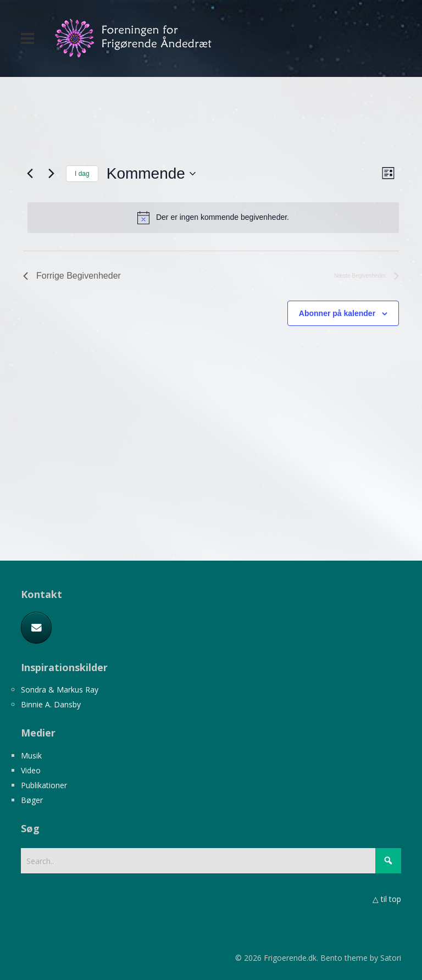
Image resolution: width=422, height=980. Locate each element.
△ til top (387, 899)
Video (31, 770)
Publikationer (44, 785)
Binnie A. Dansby (51, 704)
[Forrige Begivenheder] (30, 174)
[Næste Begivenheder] (51, 174)
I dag (82, 174)
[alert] (213, 218)
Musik (31, 755)
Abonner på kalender (337, 313)
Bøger (32, 800)
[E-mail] (36, 628)
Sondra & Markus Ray (60, 690)
